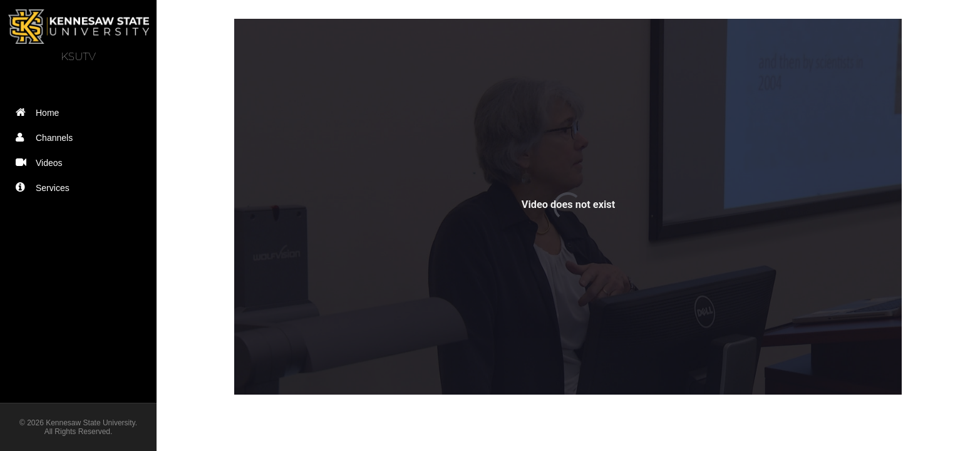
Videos (42, 163)
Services (45, 188)
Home (40, 112)
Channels (47, 137)
